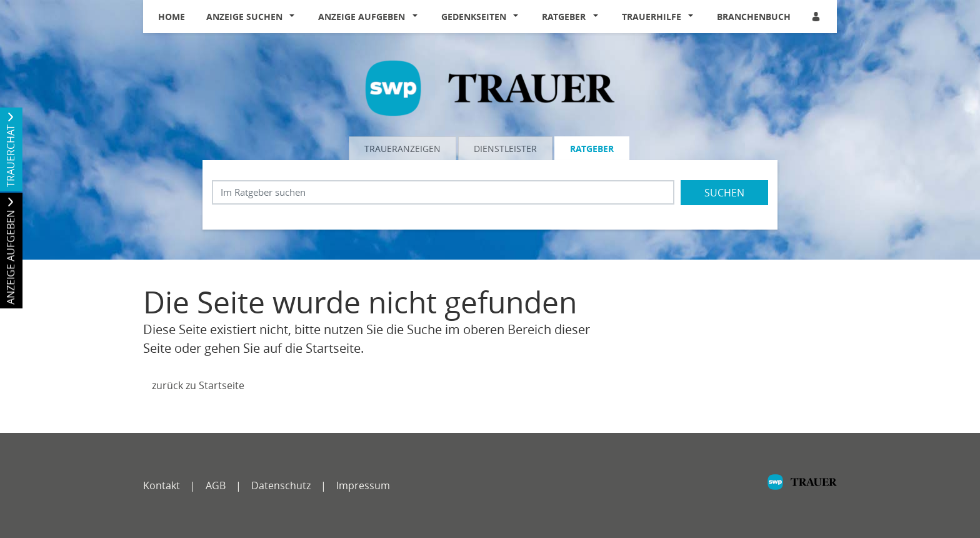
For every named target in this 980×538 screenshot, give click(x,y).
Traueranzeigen (402, 149)
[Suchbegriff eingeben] (443, 192)
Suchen (724, 193)
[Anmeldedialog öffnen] (817, 17)
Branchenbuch (754, 17)
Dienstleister (505, 149)
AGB (216, 485)
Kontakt (162, 485)
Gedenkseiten (474, 17)
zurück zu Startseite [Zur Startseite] (198, 385)
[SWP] (802, 488)
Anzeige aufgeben (362, 17)
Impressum (363, 485)
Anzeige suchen (244, 17)
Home (172, 17)
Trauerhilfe (652, 17)
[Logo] (490, 87)
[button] (295, 17)
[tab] (403, 148)
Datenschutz (281, 485)
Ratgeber (564, 17)
